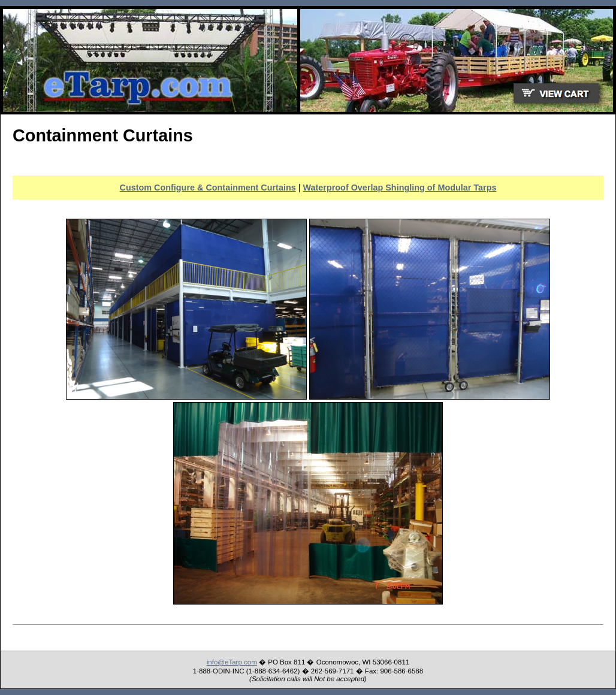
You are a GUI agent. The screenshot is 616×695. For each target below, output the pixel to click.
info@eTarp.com (232, 662)
